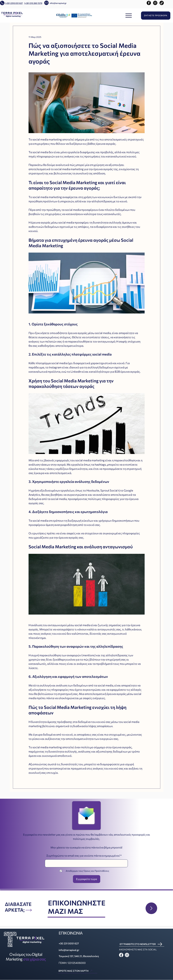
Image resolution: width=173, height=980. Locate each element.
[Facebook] (149, 3)
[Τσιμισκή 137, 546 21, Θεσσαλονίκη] (81, 956)
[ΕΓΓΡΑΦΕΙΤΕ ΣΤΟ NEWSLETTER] (142, 944)
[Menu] (129, 15)
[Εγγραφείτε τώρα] (87, 879)
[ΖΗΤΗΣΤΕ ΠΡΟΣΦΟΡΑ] (156, 16)
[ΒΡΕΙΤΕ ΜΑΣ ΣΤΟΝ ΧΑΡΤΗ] (78, 971)
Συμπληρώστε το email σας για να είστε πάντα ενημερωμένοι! (83, 856)
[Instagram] (155, 3)
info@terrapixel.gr (58, 3)
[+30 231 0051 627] (75, 943)
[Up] (151, 908)
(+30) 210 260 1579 (33, 3)
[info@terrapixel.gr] (75, 950)
